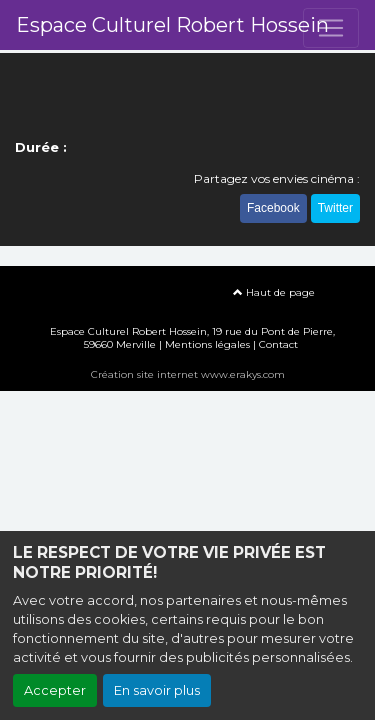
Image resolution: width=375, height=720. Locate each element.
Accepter (55, 690)
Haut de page (274, 292)
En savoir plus (157, 690)
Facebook (273, 208)
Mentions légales (207, 344)
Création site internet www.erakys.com (188, 374)
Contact (278, 344)
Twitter (335, 208)
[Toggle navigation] (331, 28)
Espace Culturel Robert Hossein (172, 25)
